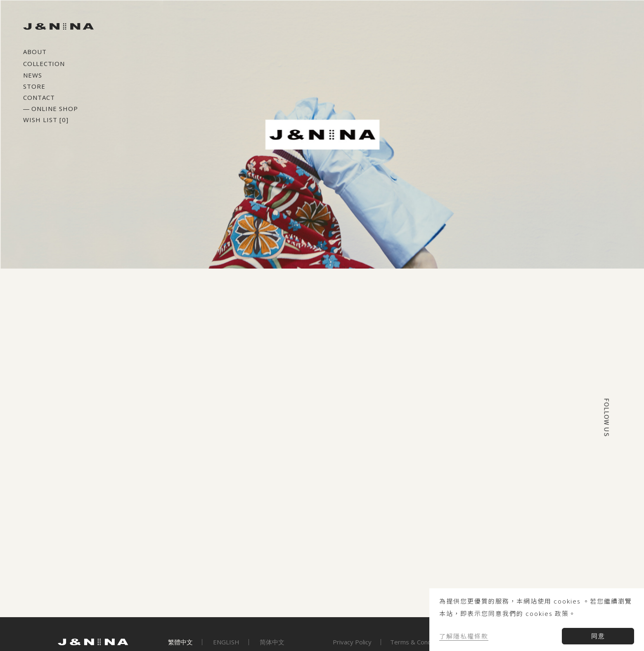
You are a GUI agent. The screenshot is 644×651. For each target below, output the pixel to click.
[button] (329, 259)
